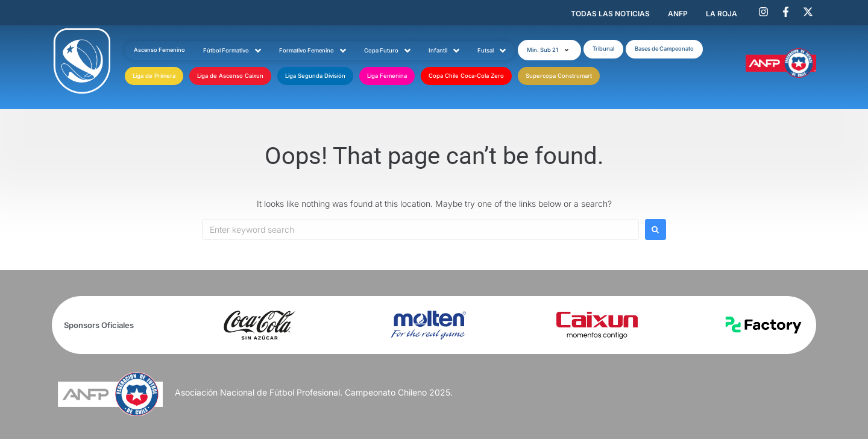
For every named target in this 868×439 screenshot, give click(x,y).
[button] (549, 50)
